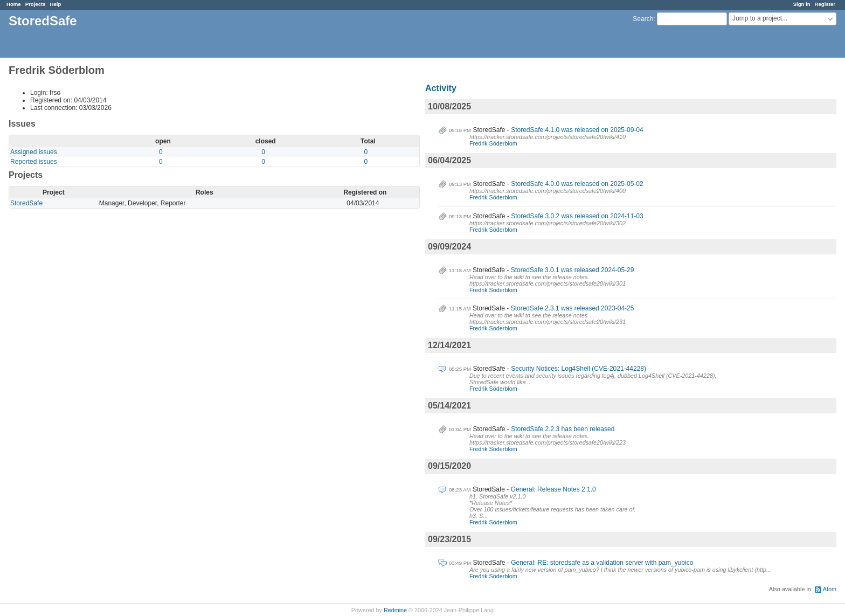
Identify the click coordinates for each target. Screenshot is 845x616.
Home (14, 4)
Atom (830, 589)
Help (56, 4)
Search (643, 19)
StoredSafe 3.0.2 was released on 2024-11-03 (577, 216)
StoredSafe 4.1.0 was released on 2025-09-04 (577, 130)
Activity (441, 88)
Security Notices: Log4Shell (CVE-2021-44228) (579, 369)
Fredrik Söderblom (493, 143)
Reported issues (34, 162)
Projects (36, 4)
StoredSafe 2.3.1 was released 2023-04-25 (573, 308)
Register (825, 4)
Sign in (802, 4)
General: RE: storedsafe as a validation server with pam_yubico (602, 563)
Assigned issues (34, 152)
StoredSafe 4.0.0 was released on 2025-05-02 (577, 184)
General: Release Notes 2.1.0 (553, 489)
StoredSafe (26, 203)
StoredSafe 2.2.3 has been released (563, 429)
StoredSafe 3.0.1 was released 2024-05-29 (573, 270)
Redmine (395, 610)
